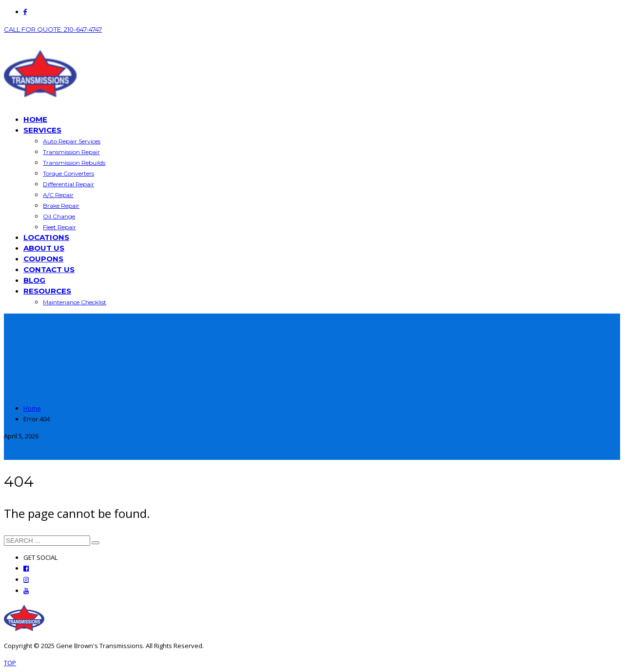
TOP (10, 663)
